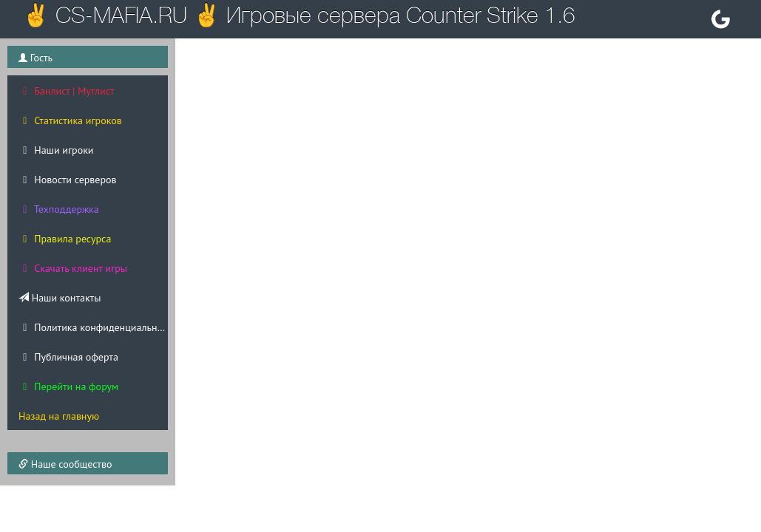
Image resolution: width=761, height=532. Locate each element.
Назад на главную (59, 416)
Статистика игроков (70, 120)
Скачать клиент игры (73, 268)
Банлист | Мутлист (66, 91)
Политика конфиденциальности (93, 327)
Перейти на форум (68, 386)
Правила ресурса (65, 239)
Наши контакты (60, 298)
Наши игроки (56, 150)
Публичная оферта (68, 357)
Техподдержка (59, 209)
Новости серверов (68, 180)
